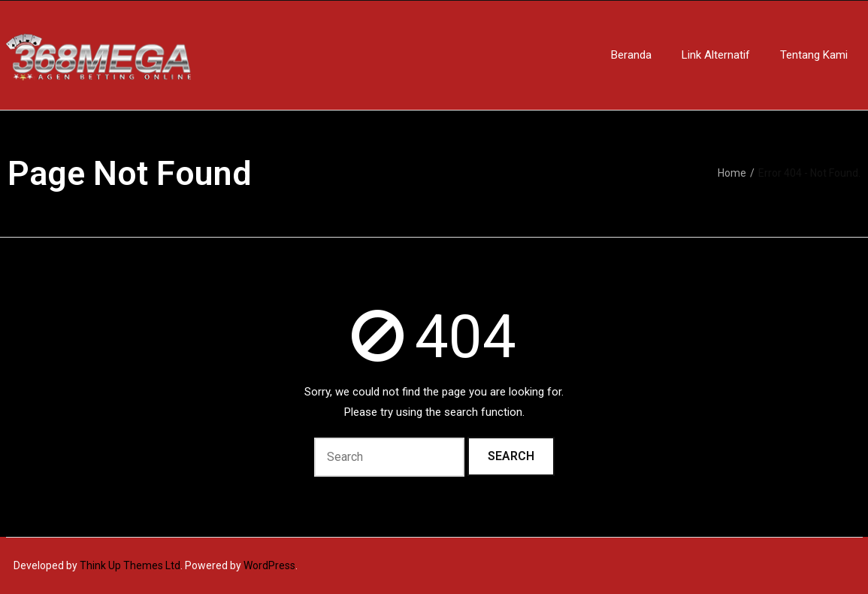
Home (732, 173)
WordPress (269, 565)
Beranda (631, 55)
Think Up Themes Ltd (130, 565)
